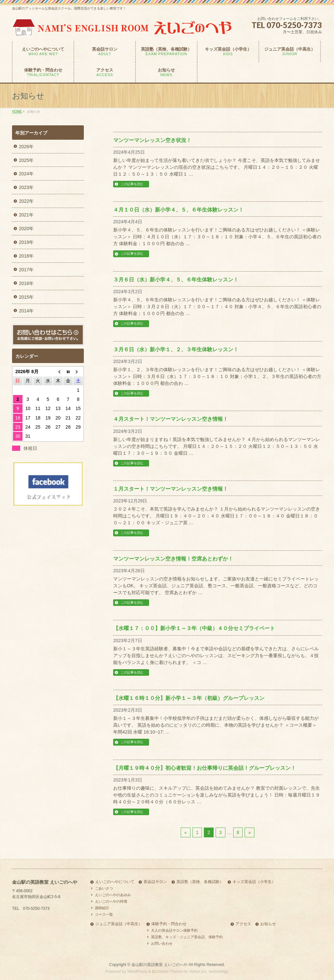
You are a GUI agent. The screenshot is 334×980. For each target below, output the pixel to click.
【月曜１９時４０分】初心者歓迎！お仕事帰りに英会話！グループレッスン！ (205, 768)
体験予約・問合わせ (169, 924)
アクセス (243, 924)
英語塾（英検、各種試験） (200, 882)
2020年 (26, 229)
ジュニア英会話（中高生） (119, 924)
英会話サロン (155, 882)
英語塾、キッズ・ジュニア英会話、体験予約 (187, 937)
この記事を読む (132, 184)
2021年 (26, 215)
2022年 (26, 201)
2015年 (26, 297)
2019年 (26, 242)
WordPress (137, 972)
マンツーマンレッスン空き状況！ (152, 140)
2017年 (26, 270)
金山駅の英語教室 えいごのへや (159, 965)
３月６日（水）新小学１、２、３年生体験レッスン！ (176, 349)
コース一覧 (104, 914)
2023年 (26, 187)
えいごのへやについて (115, 882)
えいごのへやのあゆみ (113, 895)
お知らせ (268, 924)
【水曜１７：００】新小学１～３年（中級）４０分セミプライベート (194, 628)
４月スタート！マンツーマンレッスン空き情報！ (171, 419)
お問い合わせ (162, 943)
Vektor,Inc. (198, 972)
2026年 (26, 147)
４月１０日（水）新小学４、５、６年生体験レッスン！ (178, 210)
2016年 (26, 283)
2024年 (26, 174)
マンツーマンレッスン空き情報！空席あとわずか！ (173, 559)
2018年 (26, 256)
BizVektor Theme (167, 972)
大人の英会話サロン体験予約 (174, 930)
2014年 (26, 311)
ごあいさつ (104, 888)
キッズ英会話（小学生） (254, 882)
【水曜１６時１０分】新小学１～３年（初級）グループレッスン (189, 698)
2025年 (26, 160)
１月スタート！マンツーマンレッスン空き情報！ (171, 489)
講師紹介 (102, 908)
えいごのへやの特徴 (111, 901)
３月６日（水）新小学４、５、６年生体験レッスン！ (176, 280)
